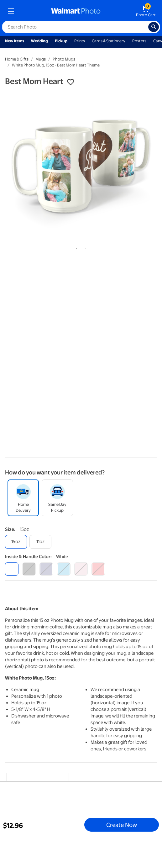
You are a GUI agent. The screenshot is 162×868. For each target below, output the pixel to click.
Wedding (39, 41)
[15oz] (16, 542)
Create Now (122, 825)
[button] (71, 82)
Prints (80, 41)
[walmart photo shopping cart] (146, 11)
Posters (139, 41)
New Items (15, 41)
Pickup (61, 41)
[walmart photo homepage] (76, 11)
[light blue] (64, 569)
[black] (29, 569)
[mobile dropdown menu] (11, 11)
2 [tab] (85, 247)
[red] (98, 569)
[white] (12, 569)
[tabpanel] (81, 166)
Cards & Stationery (109, 41)
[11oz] (40, 542)
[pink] (81, 569)
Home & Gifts (17, 59)
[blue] (46, 569)
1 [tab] (75, 247)
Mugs (41, 59)
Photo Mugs (64, 59)
